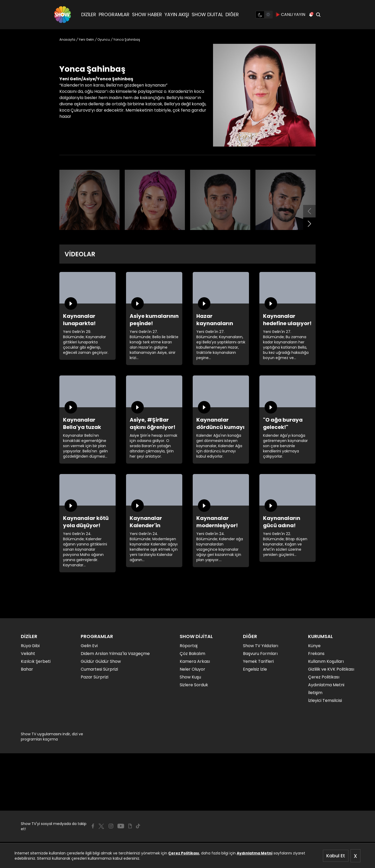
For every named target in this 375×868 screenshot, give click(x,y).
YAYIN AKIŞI (177, 14)
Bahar (27, 669)
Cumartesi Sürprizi (99, 669)
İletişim (315, 693)
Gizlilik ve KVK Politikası (331, 669)
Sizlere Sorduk (194, 685)
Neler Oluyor (192, 669)
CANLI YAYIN (290, 15)
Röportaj (189, 646)
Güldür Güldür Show (101, 661)
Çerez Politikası (184, 853)
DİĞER (232, 14)
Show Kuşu (190, 677)
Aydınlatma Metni (255, 853)
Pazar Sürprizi (95, 677)
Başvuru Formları (260, 654)
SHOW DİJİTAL (207, 14)
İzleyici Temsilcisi (325, 700)
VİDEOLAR (80, 254)
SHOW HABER (147, 14)
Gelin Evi (89, 646)
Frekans (316, 654)
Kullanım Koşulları (326, 661)
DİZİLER (89, 14)
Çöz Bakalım (192, 654)
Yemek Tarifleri (258, 661)
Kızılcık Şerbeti (36, 661)
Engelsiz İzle (255, 669)
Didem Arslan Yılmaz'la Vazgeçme (115, 654)
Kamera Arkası (195, 661)
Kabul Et (336, 856)
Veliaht (28, 654)
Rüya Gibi (30, 646)
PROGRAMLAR (114, 14)
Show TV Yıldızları (261, 646)
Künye (314, 646)
